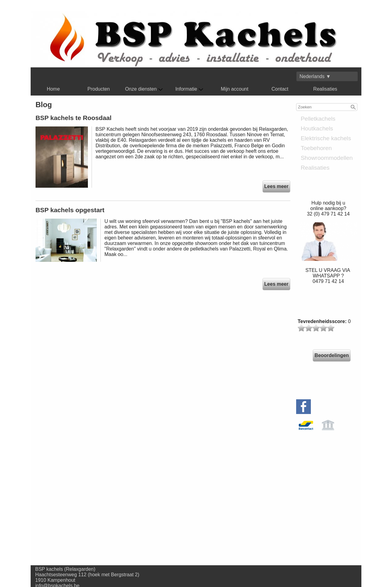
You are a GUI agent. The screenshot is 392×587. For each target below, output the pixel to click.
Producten (99, 89)
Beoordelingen (332, 355)
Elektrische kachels (326, 138)
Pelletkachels (318, 119)
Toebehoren (316, 148)
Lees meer (276, 186)
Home (53, 89)
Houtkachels (317, 128)
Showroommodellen (327, 158)
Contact (280, 89)
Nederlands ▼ (315, 76)
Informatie (189, 89)
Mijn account (235, 89)
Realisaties (325, 89)
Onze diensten (144, 89)
